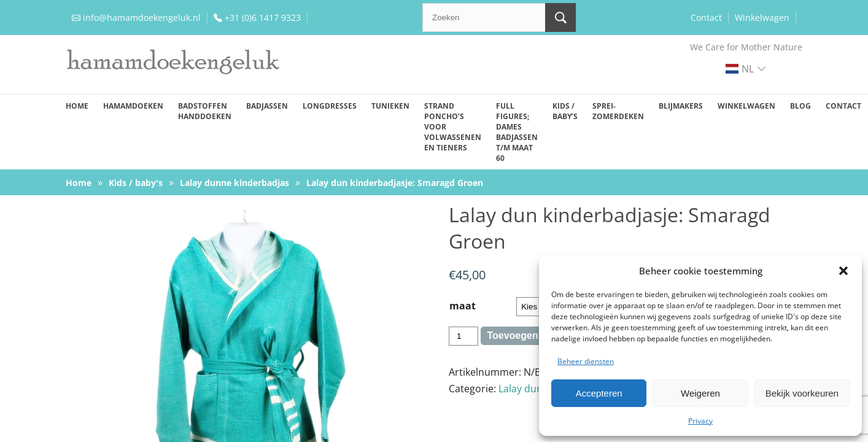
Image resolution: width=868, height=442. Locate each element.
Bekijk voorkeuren (802, 393)
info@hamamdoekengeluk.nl (142, 17)
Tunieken (390, 106)
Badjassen (267, 106)
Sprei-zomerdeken (618, 111)
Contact (706, 17)
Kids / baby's (136, 183)
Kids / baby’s (565, 111)
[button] (843, 271)
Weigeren (700, 393)
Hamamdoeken (133, 106)
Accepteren (599, 393)
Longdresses (330, 106)
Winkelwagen (762, 17)
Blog (800, 106)
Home (77, 106)
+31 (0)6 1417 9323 (263, 17)
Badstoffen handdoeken (205, 111)
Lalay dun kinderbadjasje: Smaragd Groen (395, 183)
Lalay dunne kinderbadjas (234, 183)
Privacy (700, 421)
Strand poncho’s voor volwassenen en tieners (453, 127)
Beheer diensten (586, 361)
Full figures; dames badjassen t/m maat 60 (517, 132)
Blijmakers (681, 106)
